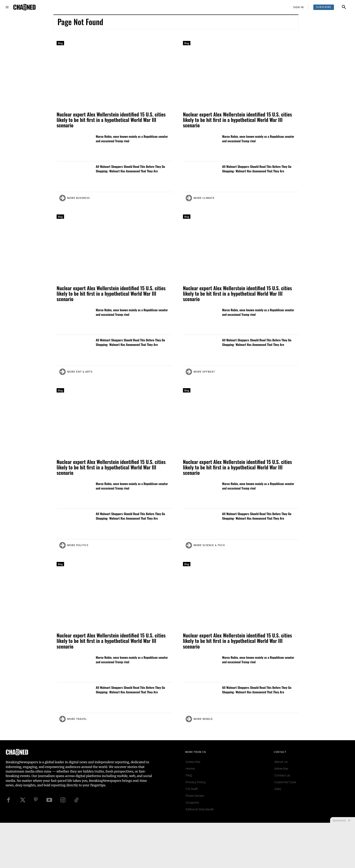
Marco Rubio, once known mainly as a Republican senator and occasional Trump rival (132, 139)
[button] (344, 7)
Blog (60, 43)
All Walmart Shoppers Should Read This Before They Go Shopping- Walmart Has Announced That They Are (130, 169)
